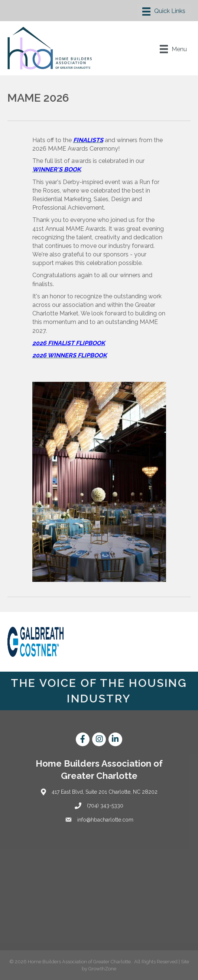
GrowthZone (102, 969)
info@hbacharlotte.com (105, 820)
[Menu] (164, 12)
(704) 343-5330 (105, 806)
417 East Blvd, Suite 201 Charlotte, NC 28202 (105, 792)
